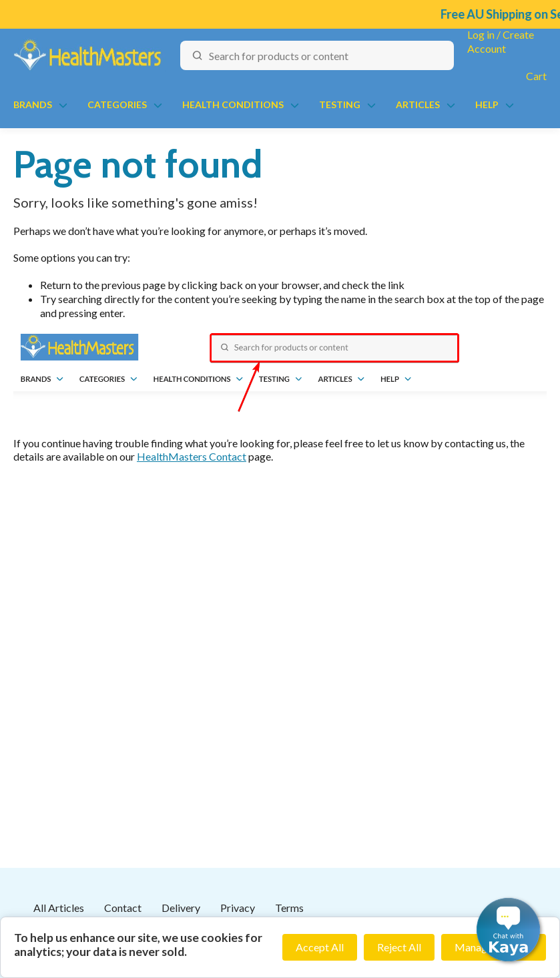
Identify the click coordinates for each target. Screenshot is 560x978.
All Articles (59, 908)
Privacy (238, 908)
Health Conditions (233, 104)
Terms (289, 908)
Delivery (181, 908)
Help (487, 104)
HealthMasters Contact (192, 456)
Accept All (320, 947)
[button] (508, 930)
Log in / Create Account (501, 41)
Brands (33, 104)
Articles (418, 104)
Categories (117, 104)
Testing (340, 104)
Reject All (399, 947)
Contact (123, 908)
